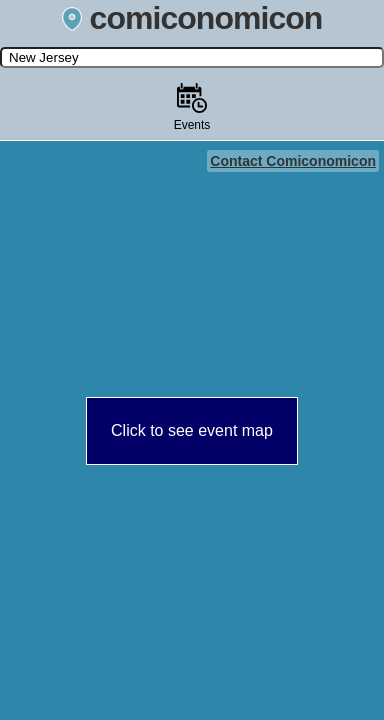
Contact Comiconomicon (293, 161)
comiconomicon (192, 18)
